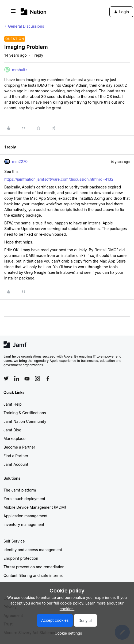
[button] (13, 13)
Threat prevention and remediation (34, 567)
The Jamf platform (20, 490)
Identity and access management (33, 550)
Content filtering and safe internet (33, 575)
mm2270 (20, 161)
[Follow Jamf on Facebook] (48, 379)
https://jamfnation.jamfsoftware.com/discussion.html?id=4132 (59, 179)
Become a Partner (19, 447)
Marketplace (14, 439)
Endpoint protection (21, 558)
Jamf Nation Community (25, 421)
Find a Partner (16, 456)
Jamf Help (13, 404)
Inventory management (24, 524)
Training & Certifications (25, 413)
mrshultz (20, 70)
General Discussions (26, 26)
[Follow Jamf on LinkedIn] (17, 379)
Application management (25, 516)
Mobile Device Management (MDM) (35, 507)
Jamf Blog (12, 430)
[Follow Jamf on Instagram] (37, 379)
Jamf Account (16, 464)
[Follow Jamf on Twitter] (6, 379)
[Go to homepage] (34, 12)
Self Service (14, 541)
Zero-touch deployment (24, 499)
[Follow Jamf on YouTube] (27, 379)
